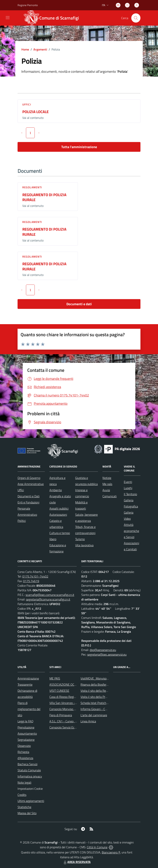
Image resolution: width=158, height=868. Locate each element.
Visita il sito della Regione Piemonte (103, 691)
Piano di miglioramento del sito (29, 709)
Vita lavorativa (84, 545)
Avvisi (106, 490)
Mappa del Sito (27, 813)
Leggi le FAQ (25, 721)
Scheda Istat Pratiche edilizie (99, 703)
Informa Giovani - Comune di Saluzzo (104, 709)
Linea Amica (88, 721)
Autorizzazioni (58, 515)
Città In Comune (97, 847)
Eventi (128, 482)
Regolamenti (32, 187)
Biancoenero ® (111, 852)
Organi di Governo (29, 478)
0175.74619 (31, 581)
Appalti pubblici (59, 508)
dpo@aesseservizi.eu (103, 650)
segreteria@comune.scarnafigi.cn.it (48, 599)
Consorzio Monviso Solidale (67, 709)
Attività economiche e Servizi (131, 531)
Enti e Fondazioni (28, 502)
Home (25, 49)
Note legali (24, 782)
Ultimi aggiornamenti (31, 801)
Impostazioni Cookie (30, 789)
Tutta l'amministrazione (79, 147)
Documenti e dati (79, 304)
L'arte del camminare (94, 715)
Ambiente (56, 490)
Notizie (107, 478)
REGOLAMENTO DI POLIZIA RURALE (44, 197)
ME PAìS (55, 678)
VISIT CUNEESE (59, 691)
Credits (22, 795)
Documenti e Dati (29, 496)
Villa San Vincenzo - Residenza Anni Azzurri (77, 703)
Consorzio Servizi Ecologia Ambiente (72, 727)
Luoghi (128, 488)
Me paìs (107, 484)
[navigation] (8, 18)
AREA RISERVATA (77, 862)
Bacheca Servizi (27, 764)
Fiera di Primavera (61, 715)
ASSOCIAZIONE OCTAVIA (66, 684)
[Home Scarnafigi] (54, 18)
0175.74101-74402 (35, 576)
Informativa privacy (30, 776)
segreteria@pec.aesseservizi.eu (107, 654)
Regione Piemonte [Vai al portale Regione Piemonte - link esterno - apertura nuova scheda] (28, 5)
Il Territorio (130, 494)
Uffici (27, 104)
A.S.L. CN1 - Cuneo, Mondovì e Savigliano (76, 721)
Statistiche (24, 807)
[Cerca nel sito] (136, 18)
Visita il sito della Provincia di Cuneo (103, 697)
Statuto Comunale (29, 770)
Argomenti (40, 49)
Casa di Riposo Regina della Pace (70, 697)
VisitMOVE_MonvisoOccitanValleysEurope (107, 678)
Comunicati (110, 496)
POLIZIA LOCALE (35, 112)
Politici (22, 521)
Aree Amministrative (31, 484)
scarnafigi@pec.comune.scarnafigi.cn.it (50, 595)
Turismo (80, 539)
